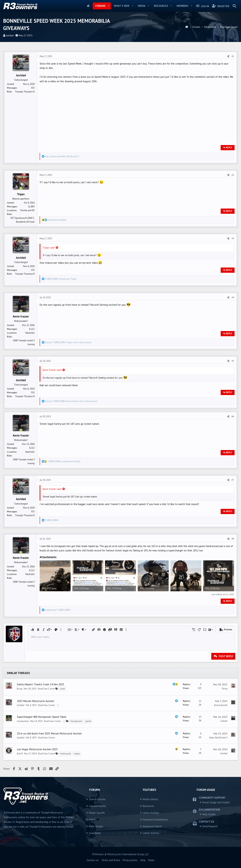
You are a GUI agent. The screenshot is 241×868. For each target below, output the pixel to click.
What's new (122, 6)
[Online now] (21, 189)
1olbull (224, 721)
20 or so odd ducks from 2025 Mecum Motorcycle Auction (49, 733)
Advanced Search (152, 826)
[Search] (234, 6)
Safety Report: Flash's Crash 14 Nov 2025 (40, 684)
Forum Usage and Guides (216, 802)
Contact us (93, 860)
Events (93, 820)
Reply (229, 148)
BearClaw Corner (46, 689)
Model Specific (97, 813)
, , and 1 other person (68, 342)
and (57, 220)
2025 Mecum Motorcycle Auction (35, 701)
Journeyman (23, 721)
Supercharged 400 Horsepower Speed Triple (42, 717)
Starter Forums (97, 799)
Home (88, 6)
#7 (233, 480)
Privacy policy (130, 860)
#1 (233, 56)
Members (182, 6)
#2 (233, 175)
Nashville (30, 333)
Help (143, 860)
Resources (161, 6)
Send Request (210, 826)
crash (62, 689)
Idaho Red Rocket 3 (218, 738)
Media (142, 6)
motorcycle (66, 754)
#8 (233, 539)
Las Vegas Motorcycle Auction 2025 (37, 749)
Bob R (20, 754)
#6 (233, 416)
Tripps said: (49, 248)
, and (62, 156)
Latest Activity (151, 813)
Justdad (10, 35)
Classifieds (95, 833)
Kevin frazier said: (52, 370)
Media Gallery (150, 799)
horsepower (76, 721)
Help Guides (209, 814)
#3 (233, 238)
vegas (77, 754)
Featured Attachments (155, 820)
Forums (100, 6)
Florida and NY (27, 210)
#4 (233, 297)
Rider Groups (96, 826)
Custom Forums (97, 806)
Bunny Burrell (221, 705)
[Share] (228, 56)
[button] (109, 6)
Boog (20, 689)
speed (88, 721)
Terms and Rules (111, 860)
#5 (233, 361)
